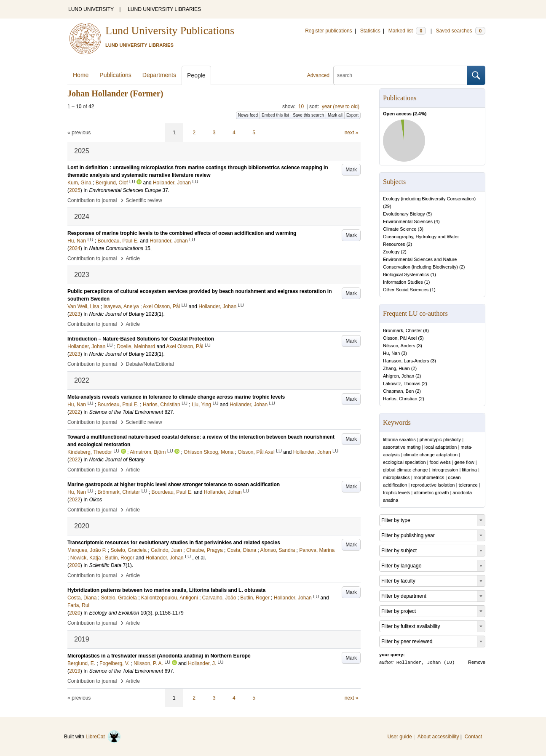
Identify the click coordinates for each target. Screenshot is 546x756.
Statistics (370, 31)
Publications (115, 75)
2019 (75, 671)
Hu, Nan (391, 353)
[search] (400, 75)
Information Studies (403, 282)
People (196, 75)
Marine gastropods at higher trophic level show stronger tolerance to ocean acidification (174, 484)
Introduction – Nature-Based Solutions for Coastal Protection (141, 339)
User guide (400, 737)
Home (81, 75)
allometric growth (431, 492)
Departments (159, 75)
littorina (469, 470)
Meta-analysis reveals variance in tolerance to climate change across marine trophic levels (176, 397)
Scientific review (144, 200)
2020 (75, 565)
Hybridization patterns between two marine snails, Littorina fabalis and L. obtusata (166, 590)
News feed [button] (248, 115)
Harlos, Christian (400, 399)
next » (352, 133)
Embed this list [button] (275, 115)
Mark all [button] (335, 115)
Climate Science (400, 229)
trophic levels (396, 492)
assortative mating (402, 447)
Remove (477, 662)
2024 (75, 248)
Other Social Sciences (406, 290)
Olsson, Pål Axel (400, 338)
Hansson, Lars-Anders (406, 361)
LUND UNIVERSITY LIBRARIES (164, 9)
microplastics (396, 477)
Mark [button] (351, 170)
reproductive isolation (433, 485)
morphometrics (429, 477)
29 (387, 206)
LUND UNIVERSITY (91, 9)
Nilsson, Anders (399, 346)
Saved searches (460, 31)
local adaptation (440, 447)
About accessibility (438, 737)
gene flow (464, 462)
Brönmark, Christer (402, 330)
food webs (440, 462)
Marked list (407, 31)
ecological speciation (404, 462)
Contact (473, 737)
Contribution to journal (92, 200)
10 (301, 106)
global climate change (405, 470)
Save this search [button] (308, 115)
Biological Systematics (406, 274)
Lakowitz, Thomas (401, 383)
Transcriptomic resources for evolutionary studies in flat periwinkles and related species (174, 543)
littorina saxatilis (399, 439)
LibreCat (103, 737)
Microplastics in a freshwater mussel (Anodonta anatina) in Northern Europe (159, 656)
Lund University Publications (170, 31)
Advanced (318, 75)
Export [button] (352, 115)
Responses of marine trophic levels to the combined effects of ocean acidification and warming (182, 233)
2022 (75, 412)
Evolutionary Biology (404, 214)
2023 (75, 314)
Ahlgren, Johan (399, 376)
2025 (75, 190)
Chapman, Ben (398, 391)
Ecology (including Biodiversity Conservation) (429, 199)
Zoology (391, 252)
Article (133, 258)
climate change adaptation (431, 455)
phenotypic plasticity (440, 439)
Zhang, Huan (396, 368)
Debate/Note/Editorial (150, 364)
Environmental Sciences (408, 221)
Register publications (328, 31)
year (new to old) (341, 106)
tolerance (468, 485)
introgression (445, 470)
